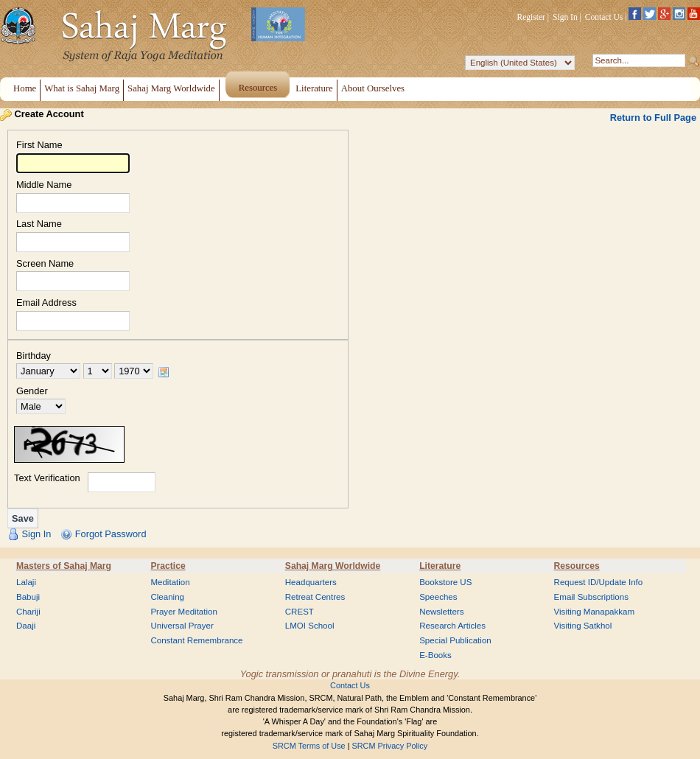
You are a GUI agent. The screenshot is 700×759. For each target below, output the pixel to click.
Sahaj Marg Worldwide (333, 566)
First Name (39, 146)
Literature (440, 566)
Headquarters (311, 582)
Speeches (438, 597)
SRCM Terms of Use (309, 746)
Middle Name (44, 185)
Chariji (28, 612)
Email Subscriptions (591, 597)
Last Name (39, 224)
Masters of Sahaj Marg (64, 566)
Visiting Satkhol (583, 626)
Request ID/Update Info (599, 582)
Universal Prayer (182, 626)
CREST (300, 612)
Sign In (565, 17)
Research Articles (452, 626)
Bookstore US (445, 582)
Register (531, 17)
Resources (577, 566)
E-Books (435, 655)
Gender (32, 392)
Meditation (170, 582)
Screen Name (45, 264)
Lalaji (26, 582)
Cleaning (167, 597)
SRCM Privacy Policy (390, 746)
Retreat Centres (315, 597)
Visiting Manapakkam (595, 612)
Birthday (34, 356)
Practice (168, 566)
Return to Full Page (653, 118)
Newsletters (441, 612)
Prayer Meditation (184, 612)
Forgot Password (111, 534)
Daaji (26, 626)
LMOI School (310, 626)
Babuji (28, 597)
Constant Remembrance (196, 640)
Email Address (46, 303)
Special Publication (455, 640)
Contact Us (604, 17)
